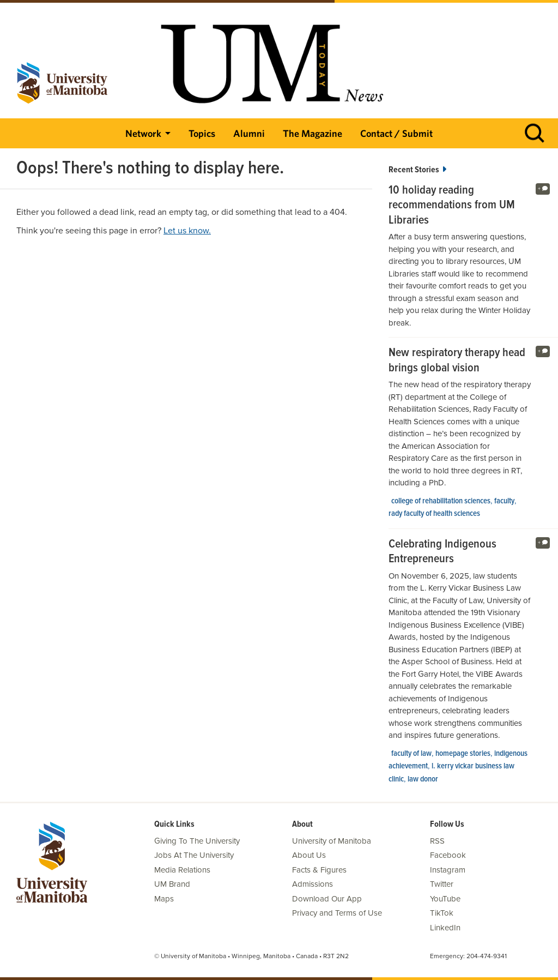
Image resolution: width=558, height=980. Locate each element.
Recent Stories (417, 170)
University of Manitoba (332, 841)
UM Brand (172, 884)
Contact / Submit (396, 133)
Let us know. (187, 231)
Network (143, 133)
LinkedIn (445, 928)
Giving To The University (197, 841)
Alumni (249, 133)
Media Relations (182, 870)
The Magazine (313, 133)
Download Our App (327, 899)
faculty (504, 501)
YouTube (445, 899)
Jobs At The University (194, 855)
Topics (202, 133)
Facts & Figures (319, 870)
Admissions (313, 884)
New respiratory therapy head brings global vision (457, 361)
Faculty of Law (411, 754)
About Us (309, 855)
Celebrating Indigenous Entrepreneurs (442, 552)
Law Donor (423, 779)
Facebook (448, 855)
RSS (437, 841)
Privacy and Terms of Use (337, 913)
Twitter (442, 884)
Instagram (448, 870)
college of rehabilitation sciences (441, 501)
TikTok (442, 913)
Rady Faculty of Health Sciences (434, 514)
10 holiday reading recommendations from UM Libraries (452, 206)
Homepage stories (463, 754)
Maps (164, 899)
